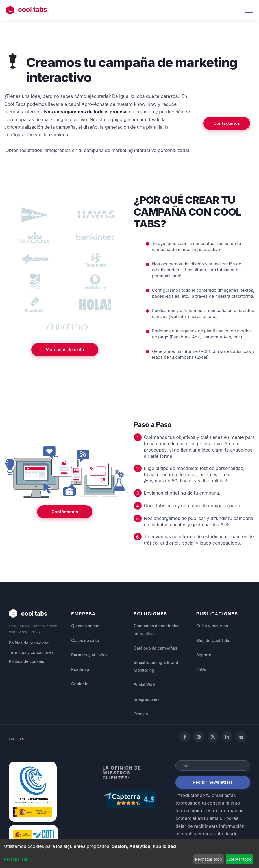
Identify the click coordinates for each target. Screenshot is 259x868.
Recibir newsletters (213, 782)
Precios (141, 714)
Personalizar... (17, 859)
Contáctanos (227, 123)
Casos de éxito (85, 640)
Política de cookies (26, 662)
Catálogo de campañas (156, 648)
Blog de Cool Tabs (213, 640)
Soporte (204, 655)
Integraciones (147, 699)
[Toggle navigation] (249, 10)
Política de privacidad (29, 643)
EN (11, 739)
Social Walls (145, 685)
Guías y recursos (212, 626)
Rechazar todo (209, 859)
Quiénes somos (86, 626)
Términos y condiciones (31, 653)
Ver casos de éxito (65, 356)
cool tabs (27, 10)
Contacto (80, 684)
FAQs (201, 669)
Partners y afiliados (89, 655)
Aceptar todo (239, 859)
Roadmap (80, 669)
